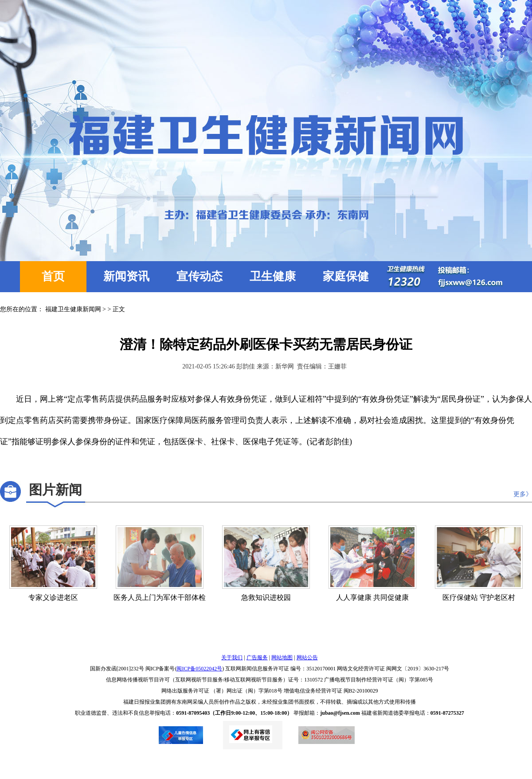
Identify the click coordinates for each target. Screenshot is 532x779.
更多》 (523, 494)
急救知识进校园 (266, 597)
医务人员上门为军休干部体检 (160, 597)
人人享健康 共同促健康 (372, 597)
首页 (53, 276)
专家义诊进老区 (53, 597)
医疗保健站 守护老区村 (479, 597)
